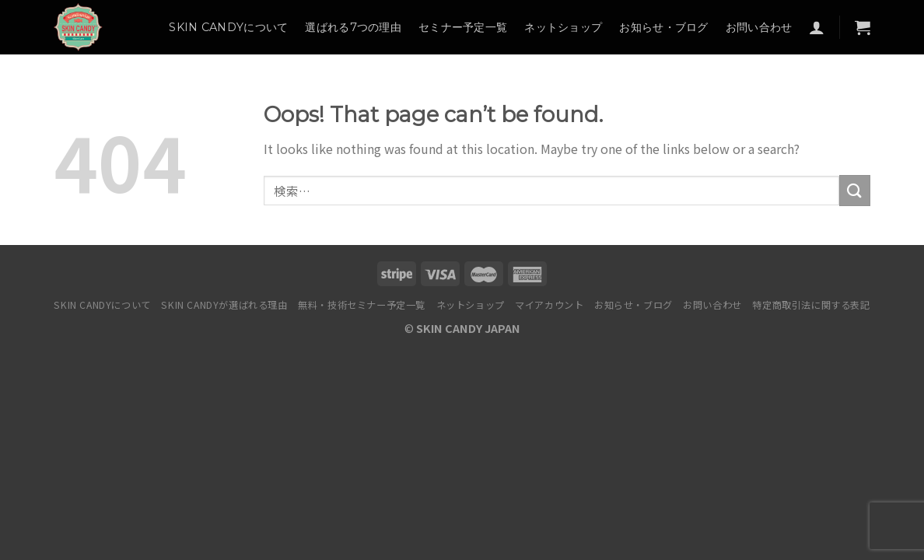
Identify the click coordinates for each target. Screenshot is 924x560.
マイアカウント (549, 305)
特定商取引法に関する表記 (811, 305)
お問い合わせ (759, 27)
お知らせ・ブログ (663, 27)
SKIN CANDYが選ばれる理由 (224, 305)
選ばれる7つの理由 (353, 27)
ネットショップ (563, 27)
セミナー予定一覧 (463, 27)
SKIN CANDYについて (228, 27)
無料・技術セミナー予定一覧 (362, 305)
